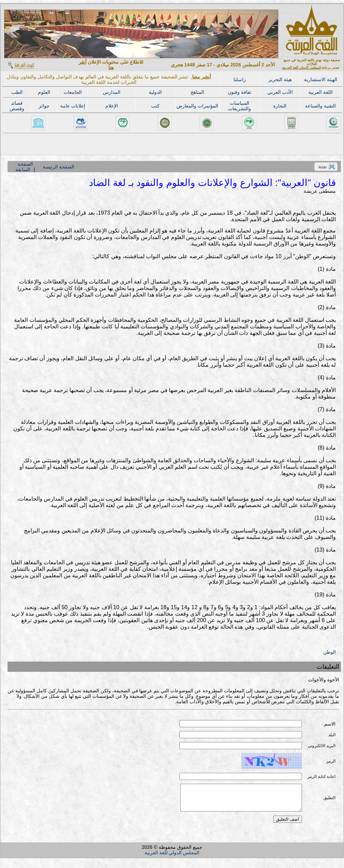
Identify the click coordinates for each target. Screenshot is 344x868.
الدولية (155, 92)
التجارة (280, 106)
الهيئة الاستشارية (321, 79)
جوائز (44, 106)
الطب (17, 92)
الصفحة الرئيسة (58, 167)
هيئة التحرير (280, 79)
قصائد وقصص (17, 106)
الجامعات (73, 92)
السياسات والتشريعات (240, 106)
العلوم (44, 92)
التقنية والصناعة (320, 106)
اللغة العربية (321, 92)
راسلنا (240, 79)
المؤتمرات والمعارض (197, 106)
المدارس (112, 92)
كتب (155, 106)
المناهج (197, 92)
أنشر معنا (201, 77)
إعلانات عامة (73, 106)
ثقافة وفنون (240, 92)
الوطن (329, 652)
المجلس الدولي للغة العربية (301, 68)
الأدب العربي (280, 92)
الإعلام (112, 106)
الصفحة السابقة (24, 167)
